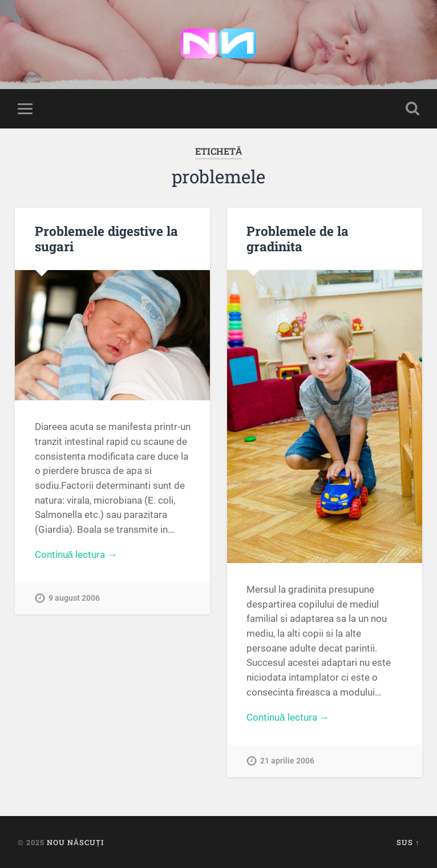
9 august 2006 (74, 598)
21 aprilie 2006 (287, 761)
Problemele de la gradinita (298, 238)
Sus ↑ (408, 842)
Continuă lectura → (76, 554)
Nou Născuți (75, 842)
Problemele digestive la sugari (106, 238)
